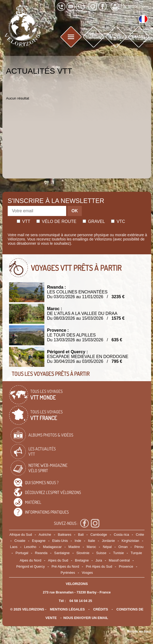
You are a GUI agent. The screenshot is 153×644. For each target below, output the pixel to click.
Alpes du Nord (30, 560)
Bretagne (82, 560)
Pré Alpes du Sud (99, 566)
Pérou (139, 547)
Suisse (101, 553)
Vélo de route (56, 221)
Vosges (87, 573)
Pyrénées (68, 573)
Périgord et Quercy (30, 566)
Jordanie (108, 541)
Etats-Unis (60, 541)
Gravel (94, 221)
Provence (126, 566)
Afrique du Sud (21, 535)
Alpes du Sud (58, 560)
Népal (107, 547)
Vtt (24, 221)
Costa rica (121, 535)
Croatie (20, 541)
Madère (74, 547)
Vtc (118, 221)
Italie (92, 541)
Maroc (91, 547)
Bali (81, 535)
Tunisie (119, 553)
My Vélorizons (130, 6)
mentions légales (67, 609)
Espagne (39, 541)
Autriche (45, 535)
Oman (123, 547)
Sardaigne (62, 553)
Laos (14, 547)
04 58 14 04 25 (81, 601)
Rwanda (41, 553)
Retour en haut (139, 631)
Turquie (136, 553)
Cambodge (99, 535)
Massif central (119, 560)
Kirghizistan (130, 541)
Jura (99, 560)
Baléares (65, 535)
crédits (101, 609)
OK (75, 211)
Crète (140, 535)
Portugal (22, 553)
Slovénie (83, 553)
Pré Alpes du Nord (65, 566)
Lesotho (30, 547)
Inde (78, 541)
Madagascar (52, 547)
